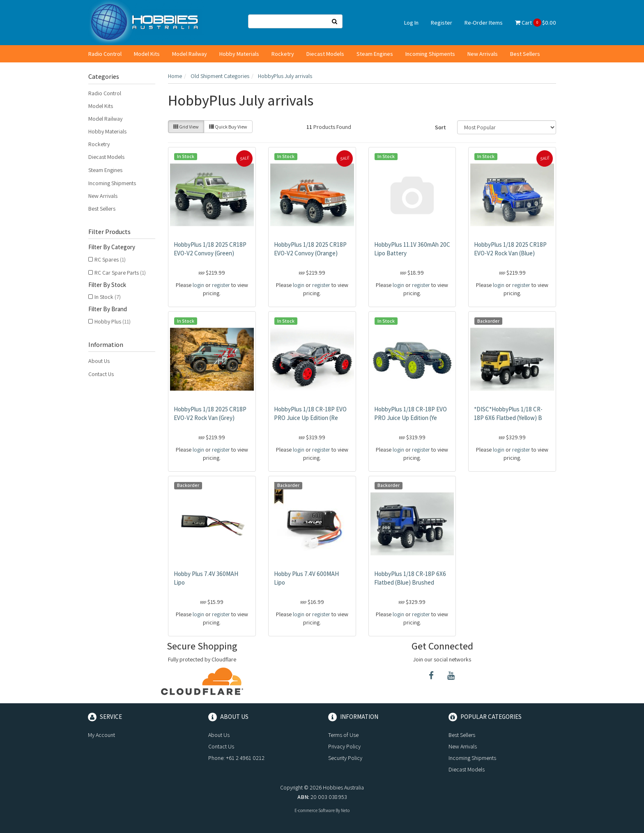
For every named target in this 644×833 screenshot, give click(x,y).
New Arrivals (483, 54)
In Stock (108, 297)
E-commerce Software (315, 810)
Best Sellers (525, 54)
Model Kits (147, 54)
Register (442, 23)
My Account (101, 735)
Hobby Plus (113, 321)
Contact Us (101, 374)
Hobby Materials (239, 54)
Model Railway (190, 54)
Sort (440, 127)
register (221, 285)
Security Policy (345, 758)
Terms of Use (343, 735)
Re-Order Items (484, 23)
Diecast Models (325, 54)
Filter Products (109, 232)
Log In (411, 23)
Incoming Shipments (430, 54)
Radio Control (105, 54)
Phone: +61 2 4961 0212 (236, 758)
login (198, 285)
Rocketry (283, 54)
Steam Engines (375, 54)
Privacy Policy (344, 746)
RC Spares (110, 259)
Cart (536, 23)
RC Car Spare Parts (120, 273)
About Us (99, 361)
